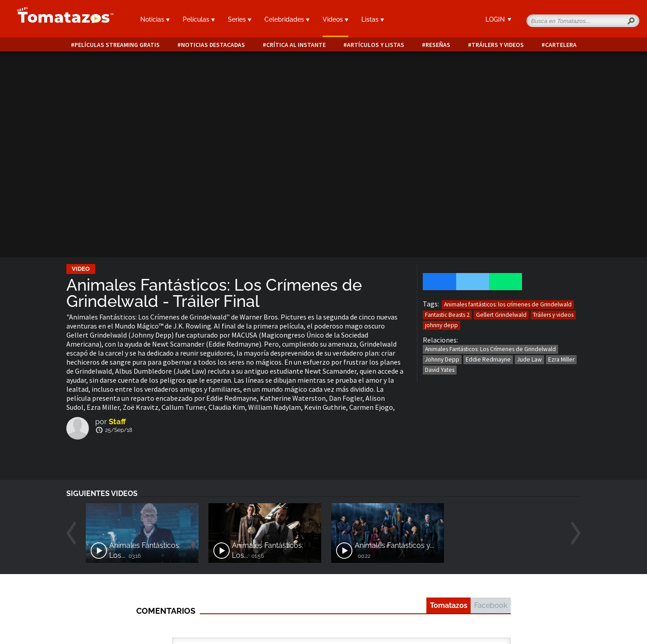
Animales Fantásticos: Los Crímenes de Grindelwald (490, 349)
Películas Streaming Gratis (117, 45)
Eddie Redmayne (488, 359)
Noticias (155, 19)
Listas (373, 19)
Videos (335, 19)
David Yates (440, 370)
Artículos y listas (376, 45)
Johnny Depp (442, 359)
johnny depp (441, 325)
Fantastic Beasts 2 (447, 315)
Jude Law (529, 359)
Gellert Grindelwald (501, 315)
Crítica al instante (296, 45)
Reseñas (438, 45)
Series (240, 19)
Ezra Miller (561, 359)
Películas (199, 19)
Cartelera (561, 45)
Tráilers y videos (498, 45)
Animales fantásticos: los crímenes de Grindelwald (508, 304)
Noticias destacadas (213, 45)
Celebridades (287, 19)
